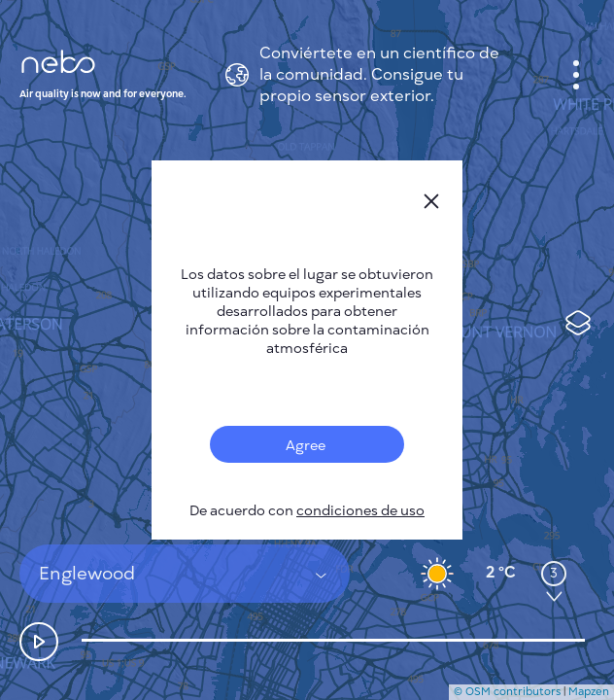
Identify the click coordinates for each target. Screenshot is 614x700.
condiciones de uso (360, 511)
